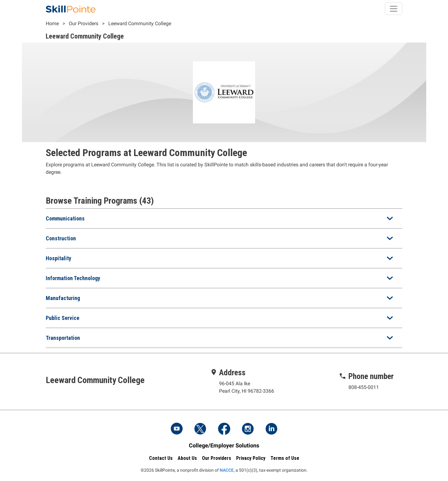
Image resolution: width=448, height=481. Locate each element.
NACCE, (227, 470)
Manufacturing (63, 298)
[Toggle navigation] (394, 9)
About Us (187, 458)
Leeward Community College (140, 23)
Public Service (63, 318)
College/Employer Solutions (224, 445)
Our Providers (84, 23)
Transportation (63, 338)
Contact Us (161, 458)
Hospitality (58, 258)
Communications (65, 218)
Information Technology (73, 278)
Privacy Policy (251, 458)
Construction (61, 238)
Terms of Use (285, 458)
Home (52, 23)
